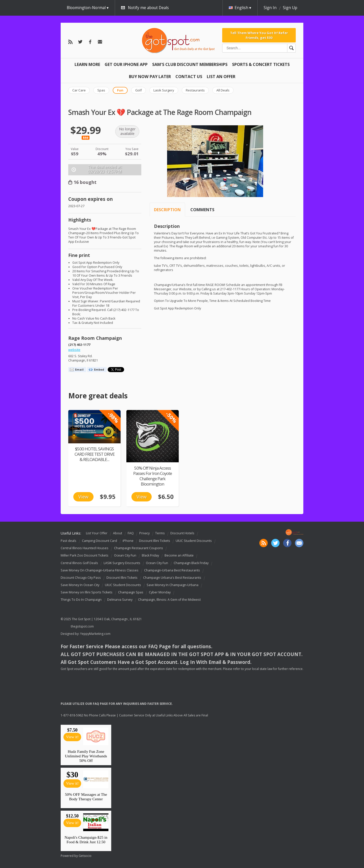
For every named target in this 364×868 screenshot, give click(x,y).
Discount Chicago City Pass (81, 578)
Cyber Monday (160, 592)
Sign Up (290, 8)
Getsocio (85, 856)
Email (79, 369)
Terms (160, 533)
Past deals (69, 541)
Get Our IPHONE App (126, 64)
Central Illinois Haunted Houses (85, 548)
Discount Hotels (182, 533)
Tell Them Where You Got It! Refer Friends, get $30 (259, 35)
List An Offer (221, 77)
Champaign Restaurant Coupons (139, 548)
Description (167, 210)
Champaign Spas (131, 592)
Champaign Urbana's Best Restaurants (172, 578)
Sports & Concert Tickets (261, 64)
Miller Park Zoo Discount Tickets (85, 556)
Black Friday (150, 556)
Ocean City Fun (125, 556)
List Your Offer (97, 533)
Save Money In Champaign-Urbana (173, 585)
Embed (99, 369)
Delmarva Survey (120, 600)
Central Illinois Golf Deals (79, 563)
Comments (202, 210)
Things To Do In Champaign (81, 600)
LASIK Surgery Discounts (122, 563)
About (118, 533)
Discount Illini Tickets (155, 541)
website (74, 350)
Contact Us (189, 77)
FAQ (131, 533)
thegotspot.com (82, 626)
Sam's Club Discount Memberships (190, 64)
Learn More (87, 64)
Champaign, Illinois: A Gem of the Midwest (169, 600)
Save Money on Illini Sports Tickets (87, 592)
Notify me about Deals (148, 8)
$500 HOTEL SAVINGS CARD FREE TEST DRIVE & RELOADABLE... (95, 454)
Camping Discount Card (99, 541)
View (83, 497)
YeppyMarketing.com (95, 634)
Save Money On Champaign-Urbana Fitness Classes (100, 570)
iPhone (128, 541)
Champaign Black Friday (191, 563)
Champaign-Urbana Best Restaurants (172, 570)
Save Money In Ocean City (80, 585)
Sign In (270, 8)
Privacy (144, 533)
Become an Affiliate (179, 556)
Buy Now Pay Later (150, 77)
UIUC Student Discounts (194, 541)
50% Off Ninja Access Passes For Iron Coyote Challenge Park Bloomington (153, 476)
